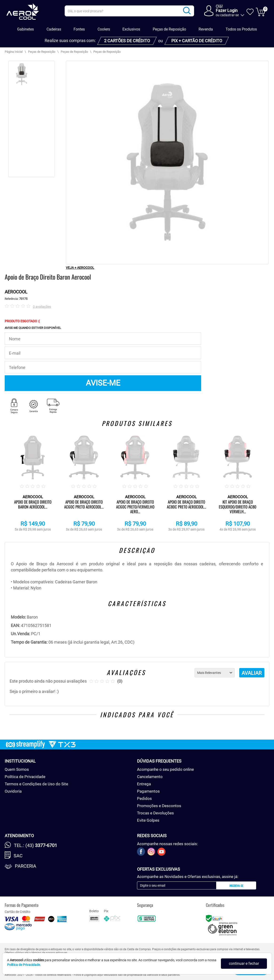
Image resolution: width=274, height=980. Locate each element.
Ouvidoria (13, 791)
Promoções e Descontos (159, 806)
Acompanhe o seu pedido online (165, 769)
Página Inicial (14, 52)
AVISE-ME (103, 383)
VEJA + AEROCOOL (80, 268)
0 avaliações (42, 307)
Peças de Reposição (169, 29)
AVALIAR (252, 673)
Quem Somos (17, 769)
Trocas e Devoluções (155, 813)
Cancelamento (150, 777)
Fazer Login (227, 10)
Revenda (206, 29)
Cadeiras (54, 29)
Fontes (79, 29)
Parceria (25, 866)
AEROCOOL (16, 292)
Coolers (104, 29)
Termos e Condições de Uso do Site (36, 784)
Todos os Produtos (241, 29)
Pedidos (144, 798)
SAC (18, 856)
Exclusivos (131, 29)
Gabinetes (25, 29)
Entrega (144, 784)
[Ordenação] (215, 673)
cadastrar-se (229, 15)
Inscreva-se (236, 886)
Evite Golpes (148, 820)
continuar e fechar (244, 963)
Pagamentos (148, 791)
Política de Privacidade (25, 777)
